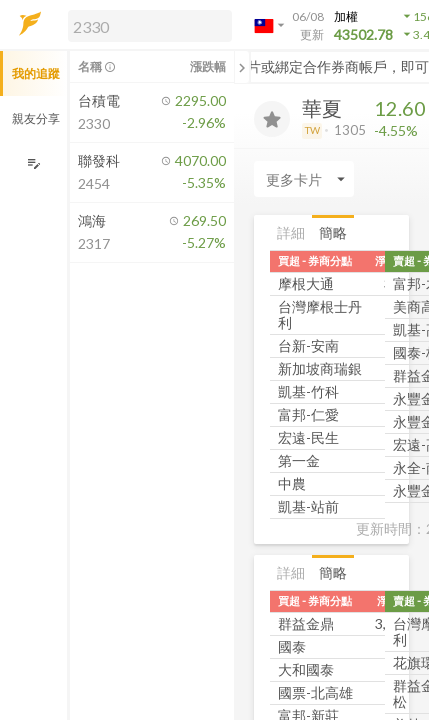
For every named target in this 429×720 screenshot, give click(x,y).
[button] (146, 25)
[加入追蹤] (272, 119)
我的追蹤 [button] (36, 73)
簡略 (333, 232)
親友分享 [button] (36, 118)
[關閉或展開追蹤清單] (242, 67)
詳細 (291, 232)
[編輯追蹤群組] (33, 163)
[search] (150, 26)
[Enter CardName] (304, 179)
